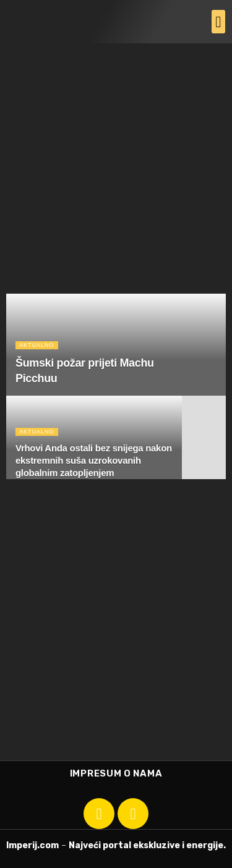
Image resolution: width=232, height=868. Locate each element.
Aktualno (37, 345)
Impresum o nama (116, 773)
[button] (218, 22)
